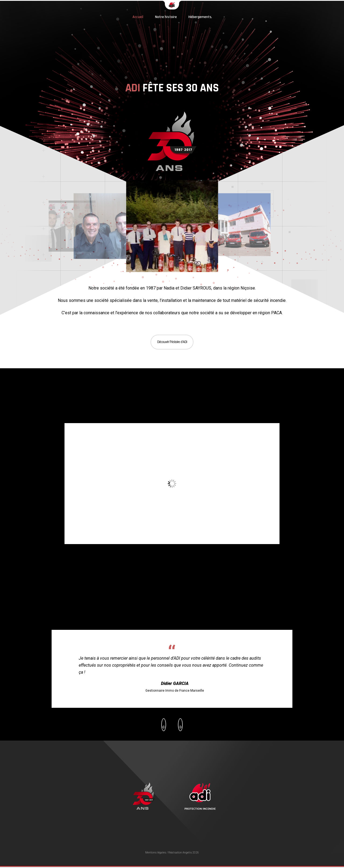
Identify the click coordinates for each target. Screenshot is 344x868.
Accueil (138, 17)
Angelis (187, 853)
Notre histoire (166, 17)
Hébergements (200, 17)
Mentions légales (156, 853)
